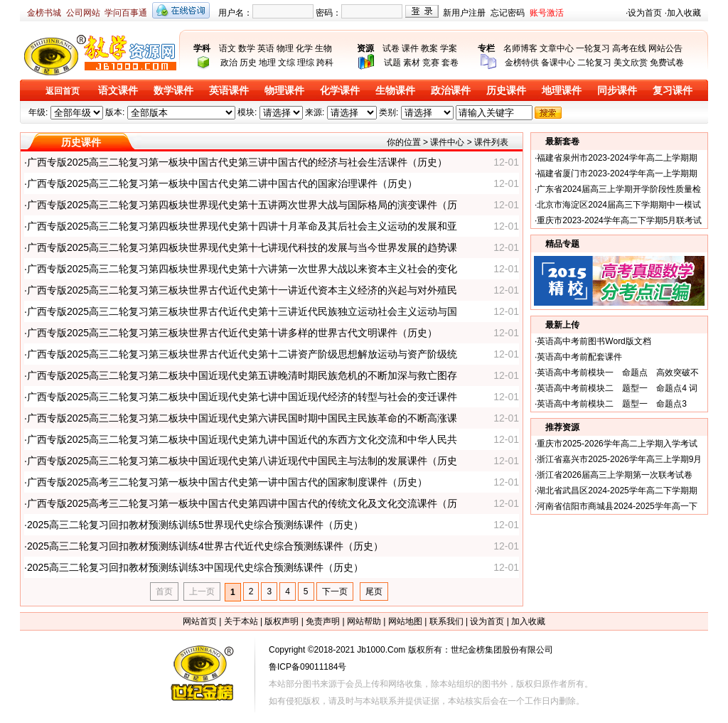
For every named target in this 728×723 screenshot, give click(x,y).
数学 (247, 48)
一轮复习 (593, 48)
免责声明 (323, 621)
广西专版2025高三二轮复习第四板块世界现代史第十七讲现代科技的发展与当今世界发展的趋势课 (242, 247)
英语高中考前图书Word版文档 (594, 341)
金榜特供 (522, 63)
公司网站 (83, 13)
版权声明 (282, 621)
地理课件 (562, 91)
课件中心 (447, 142)
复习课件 (673, 91)
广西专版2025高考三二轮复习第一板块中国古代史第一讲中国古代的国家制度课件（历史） (227, 482)
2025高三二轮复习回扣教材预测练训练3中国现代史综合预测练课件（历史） (195, 567)
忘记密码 (508, 13)
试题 (392, 63)
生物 (323, 48)
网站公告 (665, 48)
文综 (287, 63)
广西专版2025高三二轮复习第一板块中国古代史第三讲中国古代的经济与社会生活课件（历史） (237, 162)
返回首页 (63, 91)
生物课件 (395, 91)
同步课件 (617, 91)
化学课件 (340, 91)
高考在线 (629, 48)
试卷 (391, 48)
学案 (449, 48)
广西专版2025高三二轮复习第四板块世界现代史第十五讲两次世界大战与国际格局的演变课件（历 (242, 205)
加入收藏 (684, 13)
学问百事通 (126, 13)
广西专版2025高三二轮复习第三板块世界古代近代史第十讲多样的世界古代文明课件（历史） (232, 333)
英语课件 (229, 91)
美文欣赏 (631, 63)
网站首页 (200, 621)
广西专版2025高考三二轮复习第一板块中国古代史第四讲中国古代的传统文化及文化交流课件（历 (242, 503)
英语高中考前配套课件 (579, 357)
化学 (304, 48)
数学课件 (173, 91)
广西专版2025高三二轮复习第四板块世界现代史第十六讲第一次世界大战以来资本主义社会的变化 (242, 269)
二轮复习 (594, 63)
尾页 (374, 591)
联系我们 (446, 621)
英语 (266, 48)
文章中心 (557, 48)
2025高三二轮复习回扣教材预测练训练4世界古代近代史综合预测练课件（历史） (205, 546)
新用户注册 (464, 13)
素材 (412, 63)
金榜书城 (44, 13)
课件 (410, 48)
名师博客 (520, 48)
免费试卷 (667, 63)
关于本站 (241, 621)
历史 (248, 63)
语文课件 (118, 91)
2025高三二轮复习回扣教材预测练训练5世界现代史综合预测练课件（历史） (195, 525)
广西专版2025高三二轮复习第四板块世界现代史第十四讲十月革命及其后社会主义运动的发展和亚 (242, 226)
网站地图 (405, 621)
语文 (227, 48)
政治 (229, 63)
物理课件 (284, 91)
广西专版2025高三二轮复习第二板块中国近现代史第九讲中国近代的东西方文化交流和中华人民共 (242, 439)
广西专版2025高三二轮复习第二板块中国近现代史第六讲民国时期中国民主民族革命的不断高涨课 (242, 418)
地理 (267, 63)
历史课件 (506, 91)
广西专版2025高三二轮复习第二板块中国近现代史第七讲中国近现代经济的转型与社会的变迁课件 (242, 397)
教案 (429, 48)
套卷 (450, 63)
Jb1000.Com (381, 650)
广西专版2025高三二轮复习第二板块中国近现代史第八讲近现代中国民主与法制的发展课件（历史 (242, 461)
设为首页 (645, 13)
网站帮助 (364, 621)
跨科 (325, 63)
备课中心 (558, 63)
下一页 (335, 591)
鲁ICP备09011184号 (307, 667)
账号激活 (547, 13)
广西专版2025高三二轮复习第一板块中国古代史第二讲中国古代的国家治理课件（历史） (222, 183)
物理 (285, 48)
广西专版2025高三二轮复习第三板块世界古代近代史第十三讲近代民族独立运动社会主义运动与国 (242, 311)
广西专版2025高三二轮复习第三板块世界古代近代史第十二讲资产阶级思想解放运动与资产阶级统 (242, 354)
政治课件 (451, 91)
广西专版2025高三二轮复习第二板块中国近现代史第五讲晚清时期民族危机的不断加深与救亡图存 (242, 375)
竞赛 (431, 63)
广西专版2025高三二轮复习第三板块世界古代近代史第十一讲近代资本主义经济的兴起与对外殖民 (242, 290)
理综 (306, 63)
